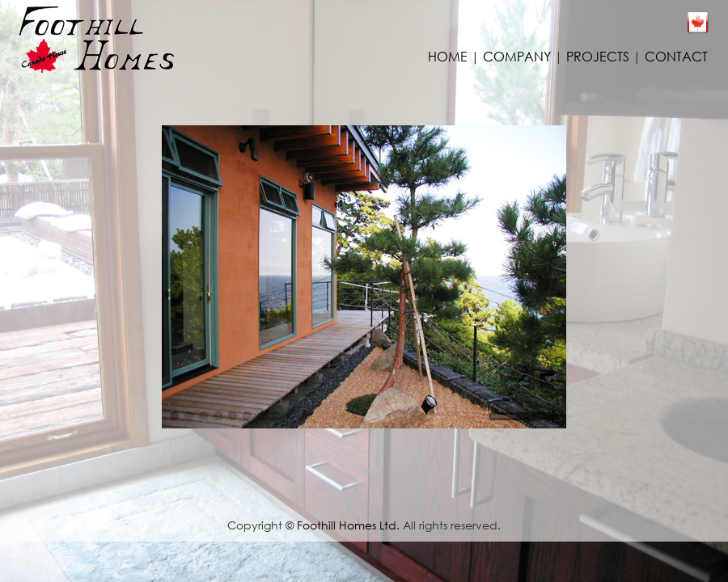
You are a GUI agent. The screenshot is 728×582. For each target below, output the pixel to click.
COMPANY (517, 56)
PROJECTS (598, 56)
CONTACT (676, 56)
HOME (448, 56)
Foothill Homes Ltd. (348, 525)
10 (305, 416)
